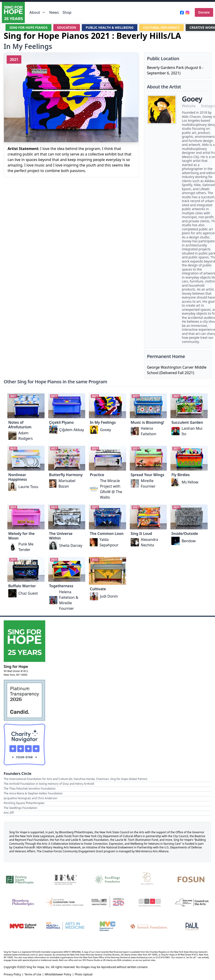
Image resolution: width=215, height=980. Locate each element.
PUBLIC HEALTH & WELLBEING (110, 27)
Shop (67, 12)
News (54, 12)
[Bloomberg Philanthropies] (23, 902)
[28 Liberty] (150, 879)
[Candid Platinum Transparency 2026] (24, 700)
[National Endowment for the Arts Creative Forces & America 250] (107, 902)
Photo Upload (83, 974)
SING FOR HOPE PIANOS (28, 27)
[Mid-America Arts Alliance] (150, 902)
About (37, 12)
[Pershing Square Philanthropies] (23, 879)
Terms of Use (33, 974)
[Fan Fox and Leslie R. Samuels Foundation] (150, 926)
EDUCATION (67, 27)
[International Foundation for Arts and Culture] (65, 879)
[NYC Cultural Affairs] (23, 926)
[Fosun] (192, 879)
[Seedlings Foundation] (107, 879)
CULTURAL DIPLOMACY (161, 27)
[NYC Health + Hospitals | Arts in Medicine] (65, 926)
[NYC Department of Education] (107, 926)
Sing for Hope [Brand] (16, 667)
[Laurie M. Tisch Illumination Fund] (65, 902)
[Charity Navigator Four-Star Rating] (24, 744)
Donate (204, 12)
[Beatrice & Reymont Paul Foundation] (192, 926)
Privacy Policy (12, 974)
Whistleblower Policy (58, 974)
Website (189, 106)
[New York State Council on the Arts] (192, 902)
